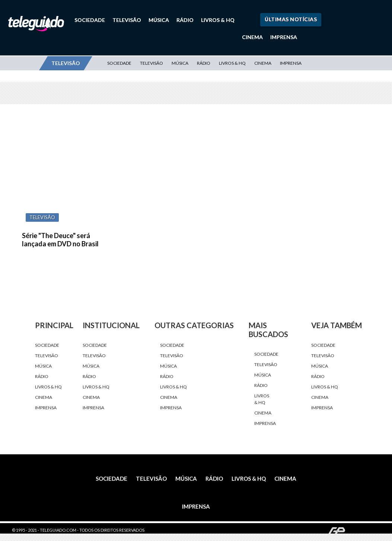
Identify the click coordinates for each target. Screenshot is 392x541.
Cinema (252, 37)
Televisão (127, 20)
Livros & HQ (218, 20)
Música (159, 20)
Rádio (185, 20)
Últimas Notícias (291, 19)
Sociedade (90, 20)
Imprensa (284, 37)
